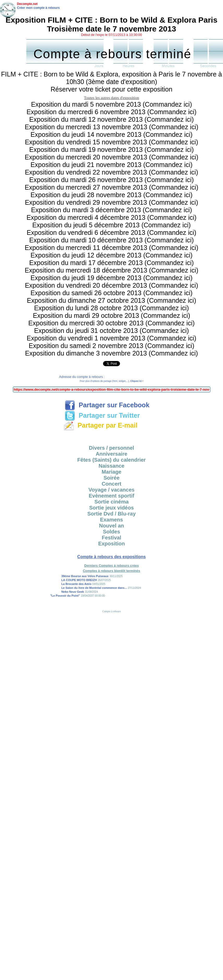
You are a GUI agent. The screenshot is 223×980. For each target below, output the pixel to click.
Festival (111, 538)
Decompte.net (27, 4)
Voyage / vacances (111, 490)
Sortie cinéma (111, 502)
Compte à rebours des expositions (111, 557)
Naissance (111, 466)
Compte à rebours (111, 611)
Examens (112, 520)
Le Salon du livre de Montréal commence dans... (94, 588)
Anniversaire (111, 454)
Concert (112, 484)
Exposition (111, 544)
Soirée (111, 478)
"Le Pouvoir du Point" (65, 596)
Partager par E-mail (101, 425)
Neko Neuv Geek (73, 592)
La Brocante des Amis (76, 584)
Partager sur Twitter (102, 415)
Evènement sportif (111, 496)
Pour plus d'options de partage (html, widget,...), (111, 381)
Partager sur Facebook (107, 405)
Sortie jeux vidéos (111, 508)
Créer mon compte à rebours (38, 8)
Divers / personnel (111, 448)
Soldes (112, 532)
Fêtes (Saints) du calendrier (111, 460)
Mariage (112, 472)
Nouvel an (112, 526)
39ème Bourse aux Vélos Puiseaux (85, 576)
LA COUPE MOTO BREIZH (79, 580)
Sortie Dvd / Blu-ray (112, 514)
